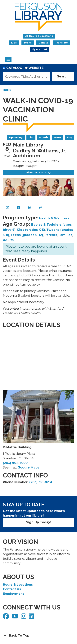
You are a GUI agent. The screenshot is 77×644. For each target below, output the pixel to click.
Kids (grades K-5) (31, 230)
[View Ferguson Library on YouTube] (15, 617)
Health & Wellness (54, 218)
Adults (8, 240)
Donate (43, 43)
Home (7, 90)
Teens (28, 43)
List (31, 137)
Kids (14, 43)
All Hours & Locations (39, 36)
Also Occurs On (39, 173)
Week (58, 137)
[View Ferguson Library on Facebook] (6, 617)
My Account (39, 49)
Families (65, 235)
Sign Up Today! (39, 522)
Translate (61, 43)
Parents (51, 235)
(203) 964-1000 (15, 463)
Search (63, 76)
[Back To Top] (38, 636)
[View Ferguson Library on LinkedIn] (32, 617)
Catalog (14, 68)
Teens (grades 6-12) (27, 235)
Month (44, 137)
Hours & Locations (18, 585)
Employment (13, 594)
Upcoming (16, 137)
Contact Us (12, 589)
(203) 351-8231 (41, 482)
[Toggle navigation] (8, 59)
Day (70, 137)
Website (36, 68)
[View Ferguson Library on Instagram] (24, 617)
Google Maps (28, 467)
